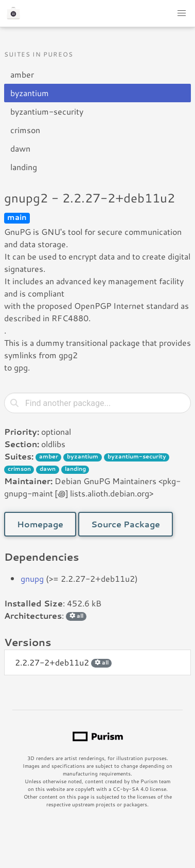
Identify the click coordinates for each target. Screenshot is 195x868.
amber (22, 74)
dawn (20, 148)
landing (24, 167)
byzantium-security (47, 111)
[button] (182, 13)
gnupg (32, 578)
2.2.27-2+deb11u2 (63, 662)
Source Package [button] (126, 524)
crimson (25, 130)
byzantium (30, 93)
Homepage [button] (40, 524)
